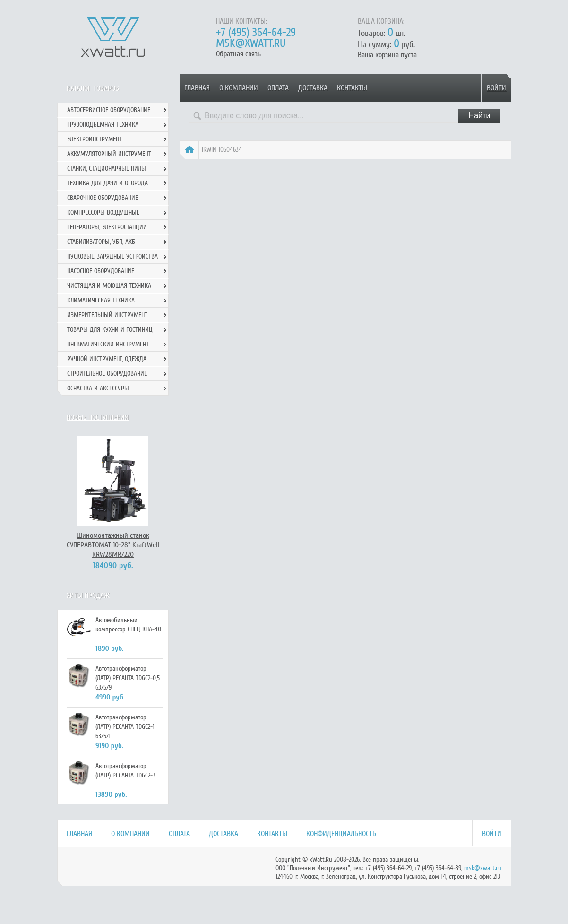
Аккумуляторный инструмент (109, 154)
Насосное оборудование (101, 271)
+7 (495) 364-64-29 (256, 32)
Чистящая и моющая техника (109, 286)
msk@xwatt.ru (251, 43)
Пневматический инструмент (108, 344)
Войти (496, 88)
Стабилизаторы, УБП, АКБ (101, 242)
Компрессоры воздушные (103, 212)
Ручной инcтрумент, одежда (107, 359)
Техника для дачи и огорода (108, 183)
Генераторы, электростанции (107, 227)
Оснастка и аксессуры (98, 388)
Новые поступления (98, 417)
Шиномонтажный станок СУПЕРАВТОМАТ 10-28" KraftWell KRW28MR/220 (113, 545)
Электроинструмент (95, 139)
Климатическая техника (101, 300)
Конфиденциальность (341, 834)
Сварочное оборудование (103, 198)
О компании (239, 88)
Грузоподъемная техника (103, 125)
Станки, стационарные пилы (107, 168)
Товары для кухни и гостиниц (110, 330)
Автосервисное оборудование (109, 110)
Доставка (313, 88)
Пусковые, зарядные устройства (112, 256)
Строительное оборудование (107, 374)
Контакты (352, 88)
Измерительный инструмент (107, 315)
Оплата (278, 88)
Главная (197, 88)
